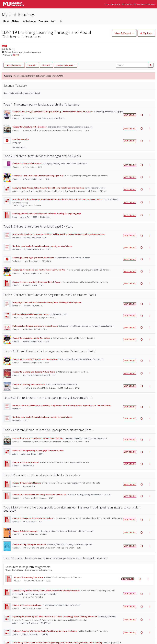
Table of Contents (13, 65)
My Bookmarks (29, 21)
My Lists (16, 21)
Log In (54, 21)
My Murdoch (128, 4)
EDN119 (16, 55)
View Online (130, 115)
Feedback (43, 21)
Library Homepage (113, 4)
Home (6, 21)
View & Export (123, 33)
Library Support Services (145, 4)
